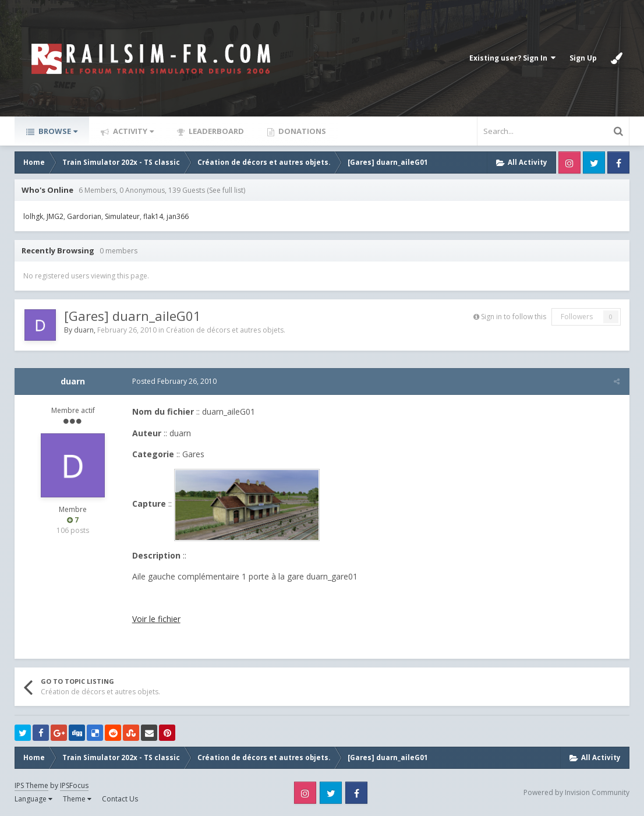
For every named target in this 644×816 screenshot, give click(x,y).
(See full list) (226, 190)
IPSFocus (74, 785)
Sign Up (583, 58)
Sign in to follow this (514, 317)
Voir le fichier (155, 619)
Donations (301, 131)
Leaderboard (215, 131)
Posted (173, 381)
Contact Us (120, 799)
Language (33, 799)
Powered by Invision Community (576, 792)
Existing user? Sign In (512, 58)
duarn (84, 330)
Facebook (618, 163)
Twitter (594, 163)
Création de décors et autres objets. (226, 330)
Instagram (569, 163)
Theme (77, 799)
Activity (132, 131)
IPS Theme (31, 785)
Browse (57, 131)
